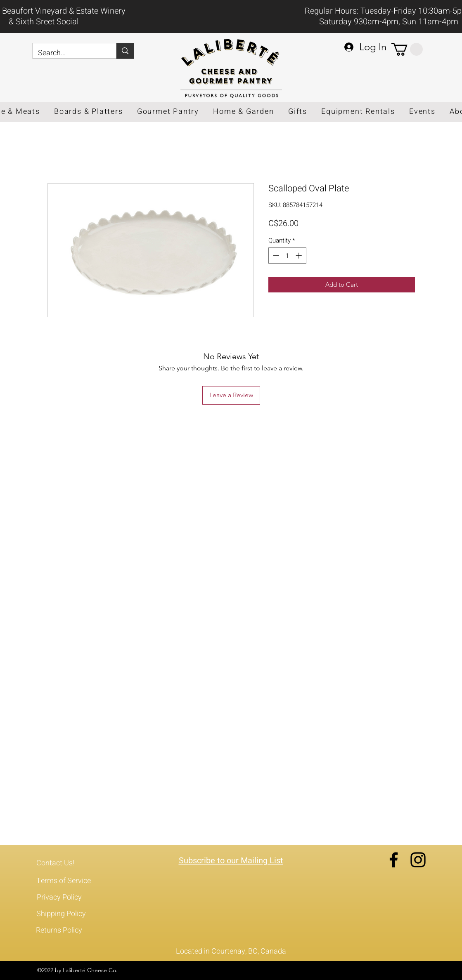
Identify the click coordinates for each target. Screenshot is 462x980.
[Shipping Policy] (70, 914)
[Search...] (69, 53)
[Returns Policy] (69, 931)
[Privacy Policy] (70, 898)
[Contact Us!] (70, 863)
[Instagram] (418, 860)
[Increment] (300, 256)
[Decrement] (275, 256)
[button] (407, 49)
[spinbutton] (287, 256)
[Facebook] (394, 860)
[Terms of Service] (70, 881)
